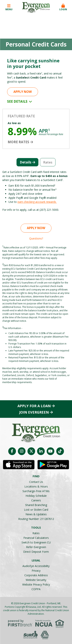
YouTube (50, 451)
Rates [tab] (48, 162)
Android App (53, 465)
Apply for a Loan (34, 406)
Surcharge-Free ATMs (36, 491)
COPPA (36, 589)
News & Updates (36, 514)
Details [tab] (26, 162)
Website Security (36, 580)
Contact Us (36, 482)
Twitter (31, 451)
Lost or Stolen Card (36, 510)
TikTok (60, 451)
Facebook (12, 451)
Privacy (36, 571)
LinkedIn (41, 451)
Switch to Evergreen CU (36, 542)
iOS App (19, 465)
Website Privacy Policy (36, 584)
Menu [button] (9, 7)
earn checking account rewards (37, 202)
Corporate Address (36, 575)
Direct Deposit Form (36, 552)
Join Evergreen (34, 412)
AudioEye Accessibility (36, 566)
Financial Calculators (36, 538)
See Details (20, 101)
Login (63, 7)
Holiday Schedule (36, 496)
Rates (36, 533)
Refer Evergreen (36, 547)
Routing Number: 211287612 (36, 519)
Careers (36, 500)
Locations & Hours (36, 486)
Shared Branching (36, 505)
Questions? (36, 238)
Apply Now (23, 92)
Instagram (22, 451)
